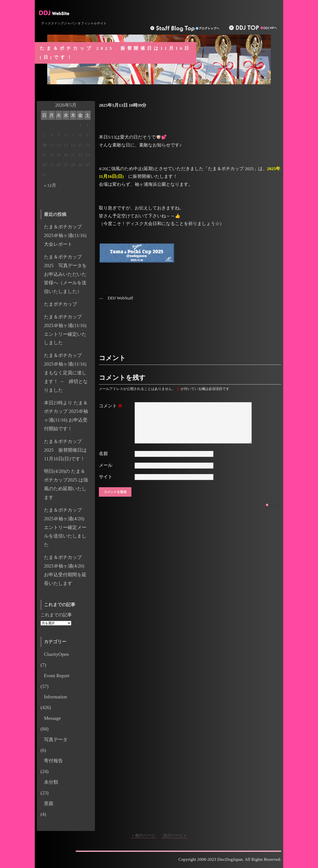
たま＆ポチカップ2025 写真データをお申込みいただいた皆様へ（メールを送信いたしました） (65, 274)
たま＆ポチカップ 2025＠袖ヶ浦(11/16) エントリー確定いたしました (68, 330)
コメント (111, 406)
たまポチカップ (60, 304)
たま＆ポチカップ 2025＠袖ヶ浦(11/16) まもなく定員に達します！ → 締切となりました (66, 373)
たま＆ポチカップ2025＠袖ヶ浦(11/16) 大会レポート (68, 235)
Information (55, 697)
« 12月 (50, 185)
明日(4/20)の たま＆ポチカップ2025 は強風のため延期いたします (66, 484)
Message (52, 718)
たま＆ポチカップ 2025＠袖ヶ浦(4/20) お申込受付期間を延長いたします (66, 570)
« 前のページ (144, 835)
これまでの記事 (56, 615)
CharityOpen (56, 654)
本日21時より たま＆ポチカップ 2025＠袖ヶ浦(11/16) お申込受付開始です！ (66, 416)
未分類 (51, 782)
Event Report (57, 676)
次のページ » (174, 835)
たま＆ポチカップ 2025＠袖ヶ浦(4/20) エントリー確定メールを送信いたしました (66, 527)
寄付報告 (53, 761)
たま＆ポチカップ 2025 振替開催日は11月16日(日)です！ (65, 450)
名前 (103, 454)
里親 (49, 803)
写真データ (56, 740)
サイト (106, 477)
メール (106, 465)
